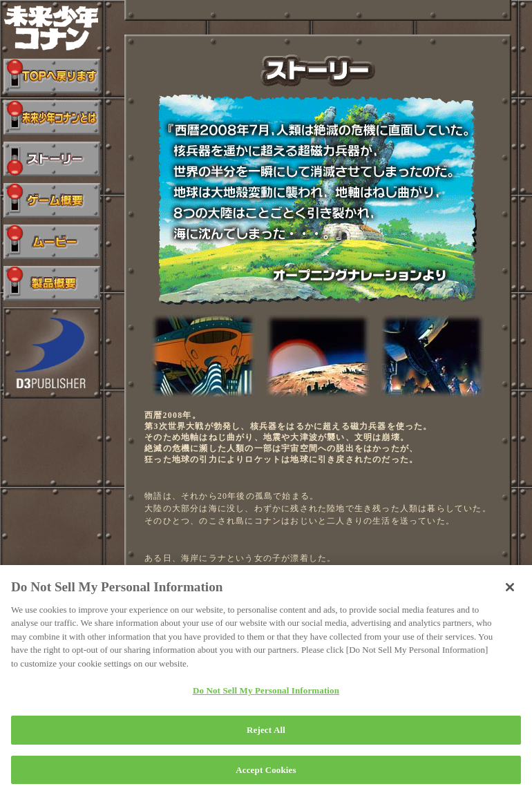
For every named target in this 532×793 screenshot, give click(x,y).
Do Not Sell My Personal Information (266, 697)
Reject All (266, 735)
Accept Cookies (266, 775)
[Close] (510, 593)
